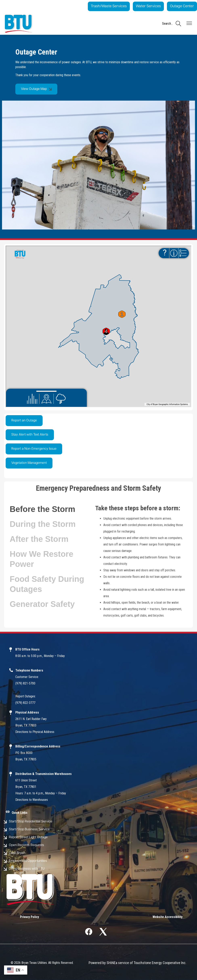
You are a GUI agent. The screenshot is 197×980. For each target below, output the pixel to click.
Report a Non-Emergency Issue (34, 449)
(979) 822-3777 (25, 703)
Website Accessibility (168, 917)
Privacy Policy (29, 917)
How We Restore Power (41, 559)
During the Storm (43, 524)
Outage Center (182, 6)
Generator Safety (42, 604)
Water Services (148, 6)
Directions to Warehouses (32, 800)
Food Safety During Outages (47, 584)
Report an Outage (24, 421)
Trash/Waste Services (109, 6)
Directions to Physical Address (35, 732)
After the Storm (39, 539)
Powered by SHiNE (102, 963)
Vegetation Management (29, 463)
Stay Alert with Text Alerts (30, 435)
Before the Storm (42, 509)
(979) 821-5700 (25, 683)
